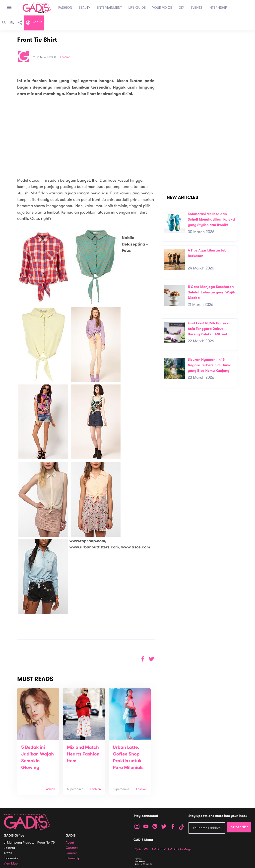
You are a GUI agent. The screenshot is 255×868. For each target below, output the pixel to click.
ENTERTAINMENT (109, 8)
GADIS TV (159, 849)
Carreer (71, 853)
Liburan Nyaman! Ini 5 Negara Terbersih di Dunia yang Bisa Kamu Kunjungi (210, 365)
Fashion (65, 57)
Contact (72, 848)
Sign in (34, 23)
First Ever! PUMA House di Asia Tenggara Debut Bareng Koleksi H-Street (209, 329)
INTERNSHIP (218, 8)
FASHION (65, 8)
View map (11, 864)
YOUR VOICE (162, 8)
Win (147, 849)
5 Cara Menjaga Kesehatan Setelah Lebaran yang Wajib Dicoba (211, 292)
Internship (73, 858)
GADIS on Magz (180, 849)
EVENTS (196, 8)
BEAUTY (85, 8)
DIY (182, 8)
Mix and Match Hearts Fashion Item (83, 754)
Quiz (138, 849)
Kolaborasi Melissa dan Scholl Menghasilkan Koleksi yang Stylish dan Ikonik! (211, 219)
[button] (152, 659)
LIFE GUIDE (137, 8)
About (70, 843)
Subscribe (240, 827)
